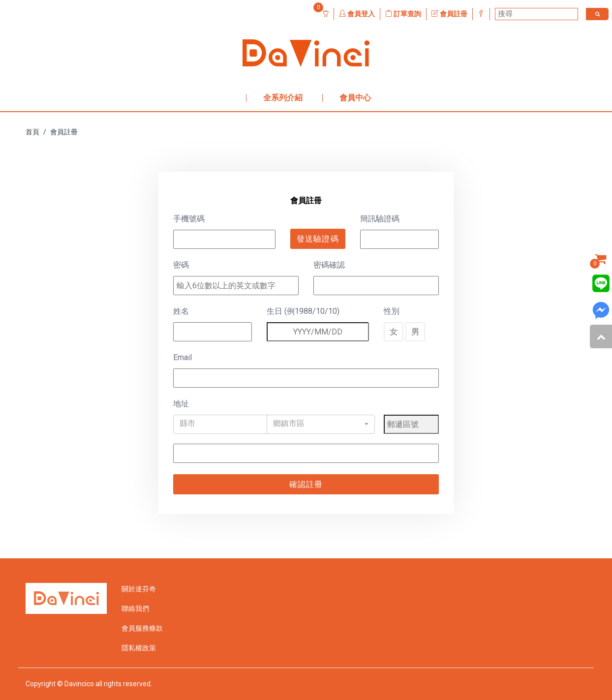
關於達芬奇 (139, 589)
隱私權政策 (139, 648)
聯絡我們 (135, 609)
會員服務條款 (142, 628)
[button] (227, 424)
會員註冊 (449, 14)
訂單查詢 (403, 14)
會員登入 (357, 14)
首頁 (32, 132)
